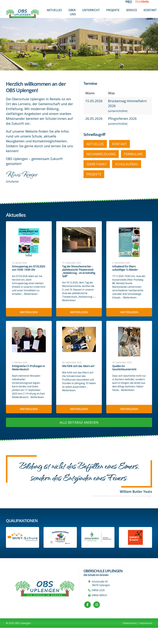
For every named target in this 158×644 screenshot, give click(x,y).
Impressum (146, 623)
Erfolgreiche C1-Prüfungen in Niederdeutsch (28, 368)
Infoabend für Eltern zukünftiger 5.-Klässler (125, 268)
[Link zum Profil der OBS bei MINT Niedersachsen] (23, 537)
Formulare (133, 154)
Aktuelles (54, 10)
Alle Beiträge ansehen (79, 422)
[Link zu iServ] (130, 1)
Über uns (72, 12)
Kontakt (120, 144)
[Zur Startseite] (23, 13)
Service (132, 10)
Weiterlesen (31, 294)
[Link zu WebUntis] (144, 1)
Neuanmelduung (101, 154)
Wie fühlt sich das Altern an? (78, 366)
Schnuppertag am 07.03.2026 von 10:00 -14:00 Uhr (28, 268)
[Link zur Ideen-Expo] (135, 537)
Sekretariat (97, 164)
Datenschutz (130, 623)
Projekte (113, 10)
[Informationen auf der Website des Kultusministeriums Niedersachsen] (60, 537)
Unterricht (91, 10)
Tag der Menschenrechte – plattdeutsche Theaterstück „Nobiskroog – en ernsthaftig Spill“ (79, 271)
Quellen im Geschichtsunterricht (124, 368)
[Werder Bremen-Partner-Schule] (98, 537)
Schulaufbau (127, 164)
